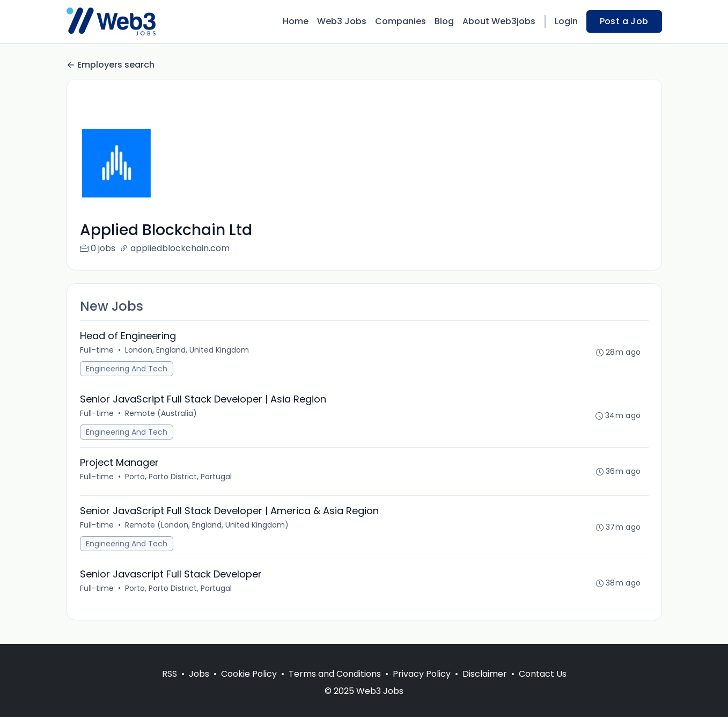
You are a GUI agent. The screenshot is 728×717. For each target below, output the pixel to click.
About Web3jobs (499, 21)
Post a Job (624, 21)
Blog (444, 21)
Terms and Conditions (335, 674)
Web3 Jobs (342, 21)
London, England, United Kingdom (187, 350)
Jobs (199, 674)
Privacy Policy (422, 674)
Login (566, 21)
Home (296, 21)
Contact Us (543, 674)
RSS (170, 674)
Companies (400, 21)
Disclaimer (485, 674)
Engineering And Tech (127, 369)
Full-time (97, 350)
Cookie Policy (249, 674)
